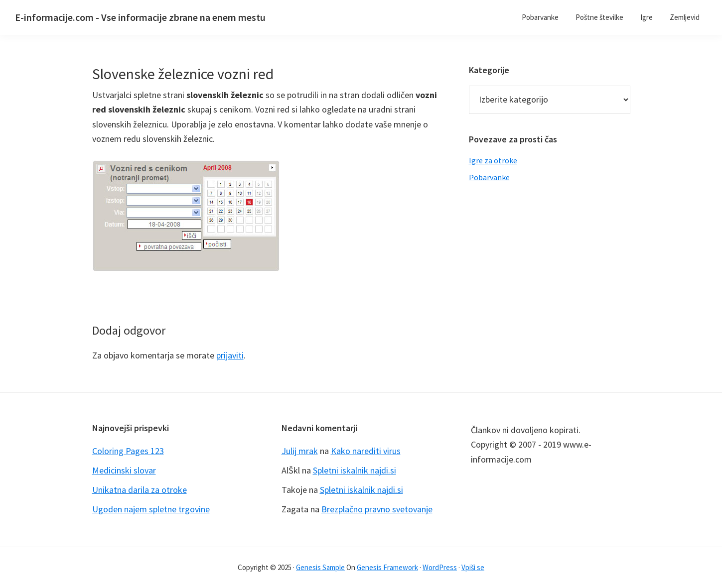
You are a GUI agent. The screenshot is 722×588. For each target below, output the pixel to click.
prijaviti (230, 355)
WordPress (440, 567)
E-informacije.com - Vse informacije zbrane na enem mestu (140, 17)
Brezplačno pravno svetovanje (377, 509)
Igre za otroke (493, 160)
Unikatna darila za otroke (140, 490)
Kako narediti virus (366, 451)
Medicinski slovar (124, 470)
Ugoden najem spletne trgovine (151, 509)
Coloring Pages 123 (128, 451)
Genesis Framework (387, 567)
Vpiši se (473, 567)
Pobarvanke (489, 177)
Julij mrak (300, 451)
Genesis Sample (320, 567)
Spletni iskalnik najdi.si (355, 470)
